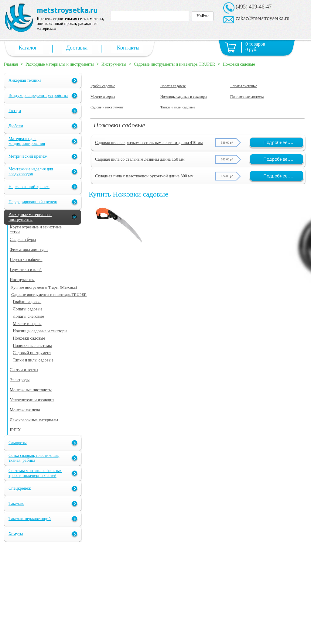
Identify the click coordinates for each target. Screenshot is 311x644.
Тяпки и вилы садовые (178, 107)
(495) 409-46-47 (254, 7)
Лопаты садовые (173, 86)
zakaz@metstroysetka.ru (263, 18)
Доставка (77, 48)
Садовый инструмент (107, 107)
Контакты (128, 48)
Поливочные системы (247, 97)
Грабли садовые (103, 86)
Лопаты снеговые (244, 86)
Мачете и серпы (103, 97)
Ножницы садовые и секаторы (184, 97)
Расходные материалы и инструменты (60, 64)
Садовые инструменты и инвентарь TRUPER (174, 64)
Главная (11, 64)
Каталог (28, 48)
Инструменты (114, 64)
